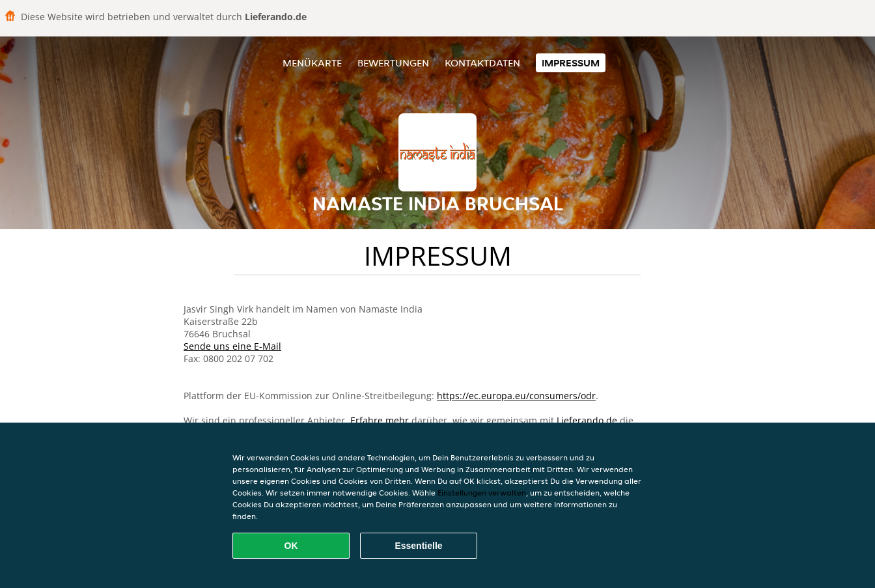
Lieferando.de (587, 420)
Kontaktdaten (482, 63)
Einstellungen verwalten (482, 493)
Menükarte (312, 63)
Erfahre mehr (380, 420)
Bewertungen (393, 63)
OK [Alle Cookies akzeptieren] (291, 546)
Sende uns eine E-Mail (232, 346)
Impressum (571, 63)
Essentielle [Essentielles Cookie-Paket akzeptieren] (418, 546)
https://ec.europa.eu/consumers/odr (516, 396)
